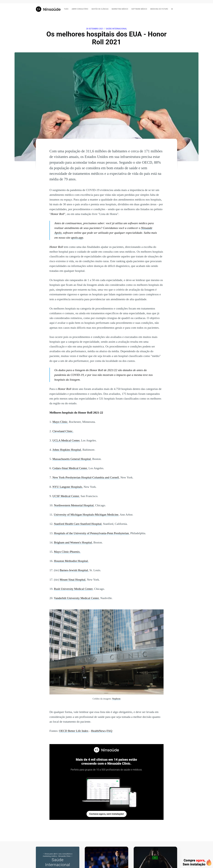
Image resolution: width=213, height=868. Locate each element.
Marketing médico (120, 9)
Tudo (66, 9)
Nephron (116, 699)
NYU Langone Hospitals (67, 487)
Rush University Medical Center (73, 589)
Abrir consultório (80, 9)
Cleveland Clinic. (63, 431)
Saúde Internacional (116, 29)
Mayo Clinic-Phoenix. (67, 552)
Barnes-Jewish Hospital (74, 570)
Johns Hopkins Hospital (67, 450)
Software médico (139, 9)
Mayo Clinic (60, 422)
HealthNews (98, 731)
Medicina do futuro (159, 9)
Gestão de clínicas (100, 9)
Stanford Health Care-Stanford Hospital (78, 524)
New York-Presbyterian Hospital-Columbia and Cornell (86, 477)
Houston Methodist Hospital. (71, 561)
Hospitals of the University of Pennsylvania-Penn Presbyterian (91, 533)
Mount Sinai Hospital (72, 580)
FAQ (109, 731)
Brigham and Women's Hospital (73, 542)
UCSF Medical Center (66, 496)
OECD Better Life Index (74, 731)
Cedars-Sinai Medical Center (70, 468)
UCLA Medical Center (66, 440)
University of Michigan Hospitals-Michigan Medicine (86, 515)
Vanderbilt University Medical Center (76, 598)
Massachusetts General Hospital (72, 459)
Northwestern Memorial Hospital (74, 505)
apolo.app (77, 238)
